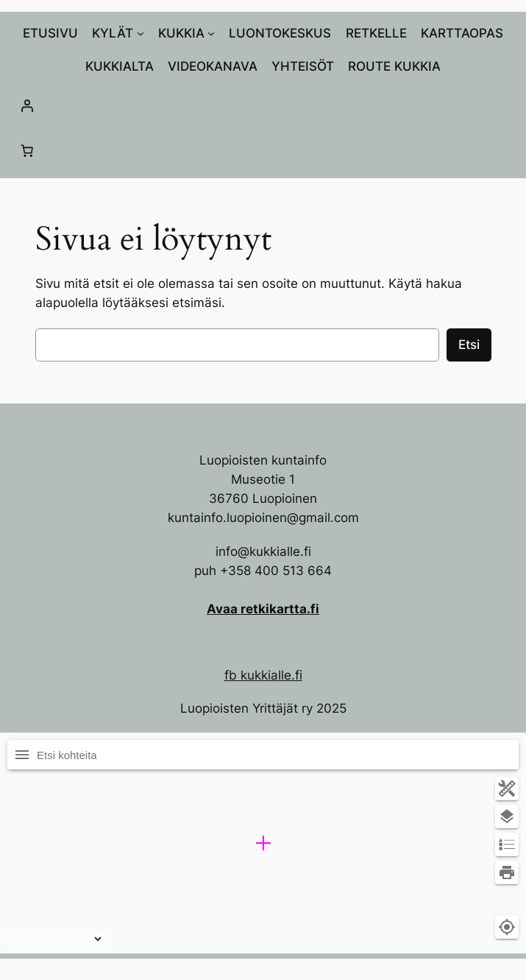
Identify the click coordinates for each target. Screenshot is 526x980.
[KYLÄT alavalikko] (141, 33)
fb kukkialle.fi (263, 675)
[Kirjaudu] (263, 105)
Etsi (469, 345)
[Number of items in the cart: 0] (27, 151)
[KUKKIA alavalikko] (211, 33)
